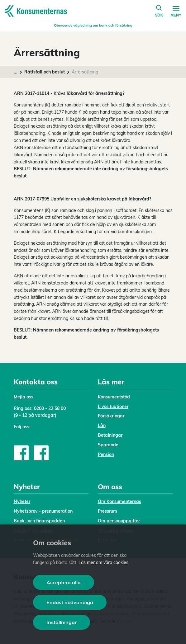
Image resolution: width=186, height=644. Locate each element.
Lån (102, 425)
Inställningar (62, 622)
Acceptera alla (64, 582)
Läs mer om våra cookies (103, 562)
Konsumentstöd (114, 397)
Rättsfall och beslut (45, 72)
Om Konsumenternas (119, 501)
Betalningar (110, 435)
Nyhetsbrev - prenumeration (43, 511)
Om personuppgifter (119, 521)
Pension (106, 454)
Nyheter (22, 501)
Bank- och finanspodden (39, 521)
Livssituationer (113, 407)
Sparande (108, 445)
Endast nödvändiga (70, 602)
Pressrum (107, 511)
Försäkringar (111, 416)
